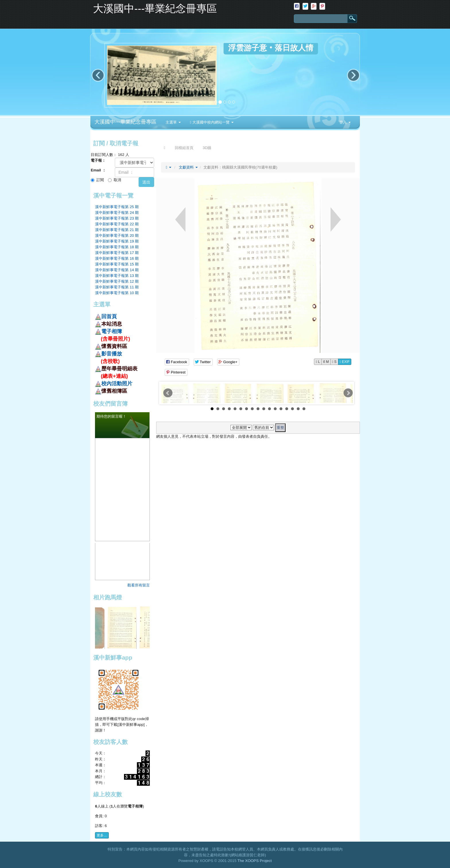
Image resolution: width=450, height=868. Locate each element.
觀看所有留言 (139, 585)
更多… (102, 835)
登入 (345, 122)
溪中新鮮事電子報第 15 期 (117, 264)
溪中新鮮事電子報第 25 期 (117, 207)
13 (281, 409)
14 (287, 409)
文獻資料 (188, 167)
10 (264, 409)
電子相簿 (112, 331)
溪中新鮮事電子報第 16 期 (117, 258)
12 (275, 409)
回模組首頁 (184, 148)
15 (292, 409)
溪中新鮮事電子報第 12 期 (117, 281)
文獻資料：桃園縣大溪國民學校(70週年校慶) (240, 167)
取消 (115, 180)
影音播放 (112, 354)
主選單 (173, 122)
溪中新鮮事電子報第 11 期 (117, 287)
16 (298, 409)
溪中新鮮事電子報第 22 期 (117, 224)
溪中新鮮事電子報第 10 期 (117, 293)
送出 (146, 182)
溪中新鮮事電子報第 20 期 (117, 235)
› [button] (354, 75)
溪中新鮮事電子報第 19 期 (117, 241)
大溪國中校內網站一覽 (212, 122)
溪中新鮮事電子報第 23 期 (117, 218)
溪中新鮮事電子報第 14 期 (117, 270)
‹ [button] (98, 75)
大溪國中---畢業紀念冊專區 (125, 122)
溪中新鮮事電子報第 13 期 (117, 276)
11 (269, 409)
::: (240, 118)
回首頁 (109, 316)
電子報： (98, 160)
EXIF (345, 362)
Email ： (98, 170)
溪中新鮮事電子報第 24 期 (117, 213)
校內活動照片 (117, 384)
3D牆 (207, 148)
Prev (168, 393)
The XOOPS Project (254, 861)
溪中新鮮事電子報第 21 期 (117, 230)
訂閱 (97, 180)
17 (304, 409)
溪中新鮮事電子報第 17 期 (117, 253)
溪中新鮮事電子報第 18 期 (117, 247)
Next (348, 393)
